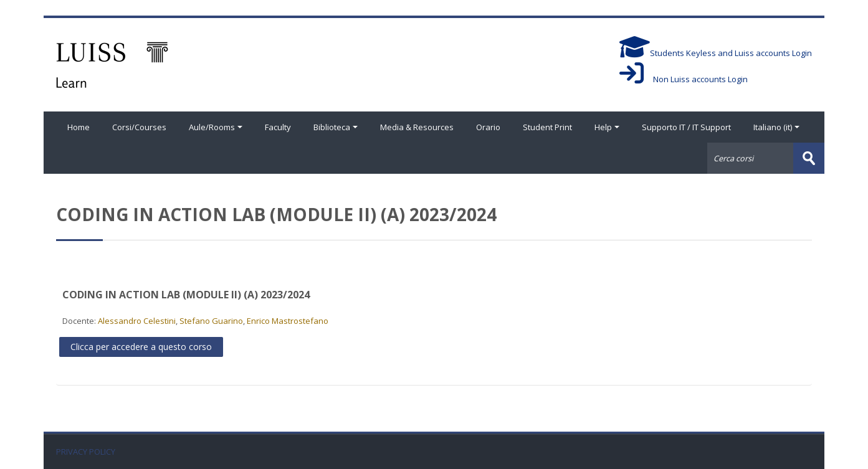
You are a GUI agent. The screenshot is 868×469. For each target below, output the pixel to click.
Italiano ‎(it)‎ (776, 127)
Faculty (278, 127)
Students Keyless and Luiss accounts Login (716, 53)
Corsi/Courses (139, 127)
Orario (488, 127)
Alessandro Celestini (137, 321)
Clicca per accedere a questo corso (141, 347)
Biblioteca (336, 127)
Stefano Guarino (211, 321)
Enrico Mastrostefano (288, 321)
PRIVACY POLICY (86, 452)
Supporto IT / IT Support (686, 127)
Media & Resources (417, 127)
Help (607, 127)
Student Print (547, 127)
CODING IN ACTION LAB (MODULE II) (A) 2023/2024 (186, 295)
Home (79, 127)
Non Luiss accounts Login (684, 79)
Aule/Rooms (216, 127)
